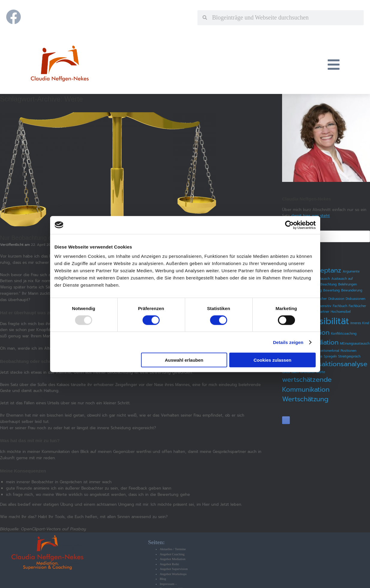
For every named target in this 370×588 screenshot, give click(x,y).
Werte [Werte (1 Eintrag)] (320, 372)
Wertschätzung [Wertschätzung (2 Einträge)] (305, 399)
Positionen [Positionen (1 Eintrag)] (348, 351)
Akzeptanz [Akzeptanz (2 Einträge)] (325, 270)
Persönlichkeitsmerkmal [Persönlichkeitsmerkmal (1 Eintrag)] (322, 351)
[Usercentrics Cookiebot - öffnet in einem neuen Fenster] (289, 225)
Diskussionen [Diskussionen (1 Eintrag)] (355, 299)
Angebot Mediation (173, 559)
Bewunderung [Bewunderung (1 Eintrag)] (352, 290)
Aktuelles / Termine (173, 549)
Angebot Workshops (173, 574)
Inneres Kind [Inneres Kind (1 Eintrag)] (360, 323)
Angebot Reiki (169, 564)
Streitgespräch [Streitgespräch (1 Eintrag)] (349, 356)
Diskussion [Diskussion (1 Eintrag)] (336, 299)
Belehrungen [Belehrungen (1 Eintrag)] (347, 284)
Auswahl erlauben (184, 360)
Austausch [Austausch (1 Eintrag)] (322, 279)
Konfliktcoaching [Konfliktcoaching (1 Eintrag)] (344, 333)
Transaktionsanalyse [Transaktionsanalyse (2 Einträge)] (336, 364)
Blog (163, 579)
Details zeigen (288, 342)
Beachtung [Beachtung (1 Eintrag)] (329, 284)
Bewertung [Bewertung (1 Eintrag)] (331, 290)
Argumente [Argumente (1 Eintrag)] (351, 271)
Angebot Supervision (174, 569)
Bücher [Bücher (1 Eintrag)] (322, 299)
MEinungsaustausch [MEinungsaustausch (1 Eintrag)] (355, 343)
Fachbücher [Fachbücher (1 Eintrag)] (357, 306)
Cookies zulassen (272, 360)
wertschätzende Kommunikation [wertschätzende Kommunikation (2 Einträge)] (307, 384)
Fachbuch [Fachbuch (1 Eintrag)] (340, 306)
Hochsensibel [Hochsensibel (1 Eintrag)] (341, 312)
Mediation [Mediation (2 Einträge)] (323, 342)
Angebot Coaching (172, 554)
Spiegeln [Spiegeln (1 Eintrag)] (330, 356)
